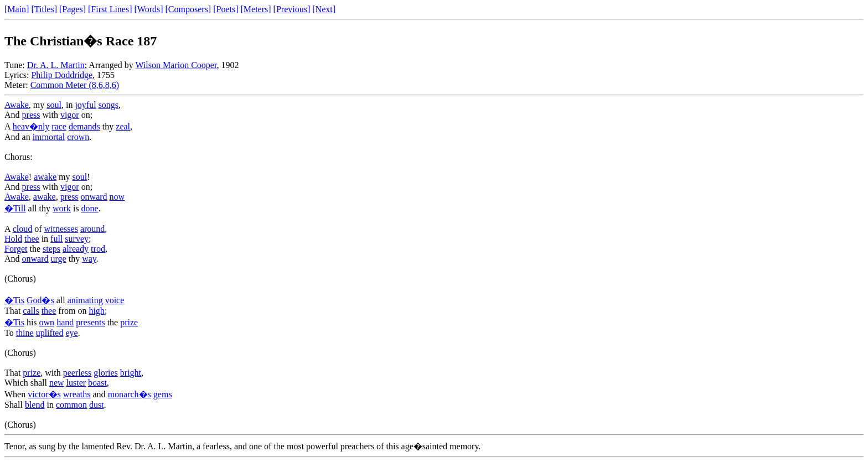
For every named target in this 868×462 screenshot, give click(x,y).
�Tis (14, 300)
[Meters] (256, 9)
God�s (40, 300)
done (90, 208)
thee (32, 239)
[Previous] (292, 9)
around (92, 229)
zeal (123, 126)
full (56, 239)
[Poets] (226, 9)
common (71, 405)
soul (54, 105)
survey (77, 239)
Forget (16, 249)
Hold (13, 239)
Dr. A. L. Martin (56, 65)
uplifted (50, 333)
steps (51, 249)
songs (108, 105)
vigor (70, 115)
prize (129, 322)
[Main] (17, 9)
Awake (17, 105)
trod (98, 249)
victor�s (44, 394)
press (31, 115)
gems (163, 394)
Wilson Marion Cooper (176, 65)
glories (106, 373)
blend (35, 405)
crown (78, 137)
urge (59, 259)
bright (131, 373)
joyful (85, 105)
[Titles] (44, 9)
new (57, 383)
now (117, 197)
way (89, 259)
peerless (77, 373)
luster (76, 383)
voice (115, 300)
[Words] (149, 9)
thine (25, 333)
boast (97, 383)
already (76, 249)
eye (71, 333)
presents (90, 322)
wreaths (77, 394)
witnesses (61, 229)
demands (84, 126)
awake (45, 177)
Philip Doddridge (62, 75)
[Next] (324, 9)
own (47, 322)
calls (31, 311)
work (62, 208)
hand (65, 322)
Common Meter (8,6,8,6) (75, 85)
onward (94, 197)
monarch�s (130, 394)
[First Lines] (110, 9)
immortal (49, 137)
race (59, 126)
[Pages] (73, 9)
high (96, 311)
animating (85, 300)
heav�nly (31, 126)
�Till (15, 208)
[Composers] (188, 9)
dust (97, 405)
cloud (23, 229)
